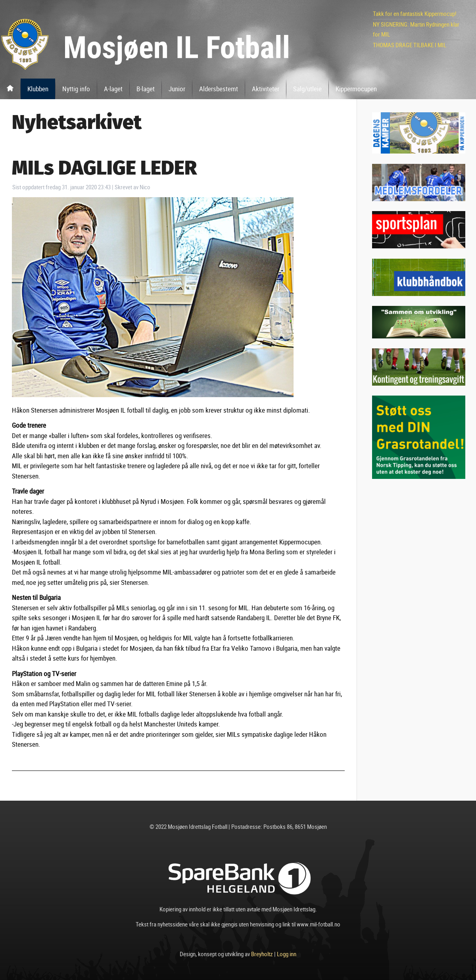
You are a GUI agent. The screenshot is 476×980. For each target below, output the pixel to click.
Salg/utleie (307, 89)
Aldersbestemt (219, 89)
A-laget (113, 89)
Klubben (38, 89)
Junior (177, 89)
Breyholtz (262, 954)
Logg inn (287, 954)
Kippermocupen (356, 89)
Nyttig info (76, 89)
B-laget (146, 89)
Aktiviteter (266, 89)
